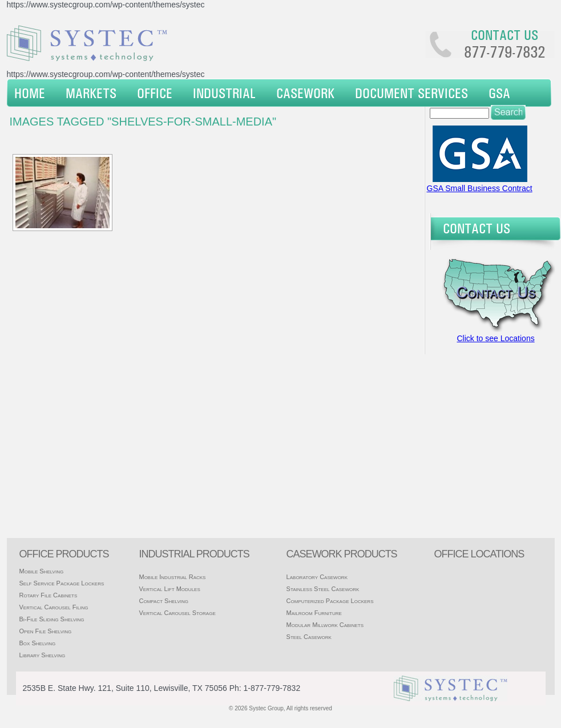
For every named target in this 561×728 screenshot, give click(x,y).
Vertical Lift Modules (169, 589)
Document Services (411, 93)
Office (155, 93)
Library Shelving (43, 655)
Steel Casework (309, 637)
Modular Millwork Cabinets (325, 625)
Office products (64, 554)
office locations (479, 554)
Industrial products (194, 554)
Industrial (224, 93)
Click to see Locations (496, 338)
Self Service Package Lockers (62, 583)
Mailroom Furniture (314, 613)
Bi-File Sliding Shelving (52, 619)
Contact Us (477, 228)
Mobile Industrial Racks (172, 577)
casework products (342, 554)
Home (30, 93)
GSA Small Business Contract (480, 188)
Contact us (505, 35)
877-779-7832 (505, 52)
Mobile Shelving (42, 571)
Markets (91, 93)
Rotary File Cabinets (49, 595)
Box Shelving (38, 643)
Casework (305, 93)
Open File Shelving (46, 631)
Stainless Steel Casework (323, 589)
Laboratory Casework (317, 577)
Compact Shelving (164, 601)
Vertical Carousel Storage (177, 613)
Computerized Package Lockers (330, 601)
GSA (499, 93)
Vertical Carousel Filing (54, 607)
